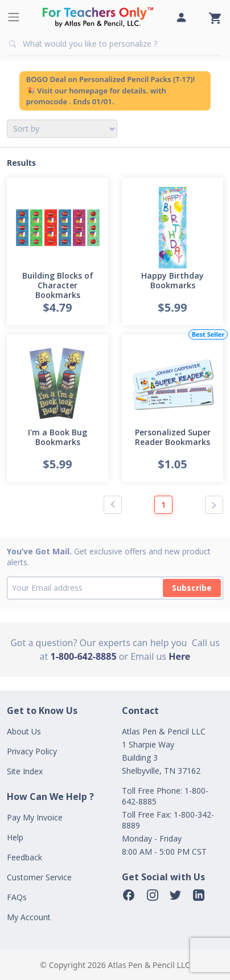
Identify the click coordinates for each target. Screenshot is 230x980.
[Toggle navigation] (14, 17)
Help (15, 837)
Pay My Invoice (35, 817)
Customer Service (39, 877)
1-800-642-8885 (84, 656)
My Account (29, 917)
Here (179, 656)
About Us (24, 731)
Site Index (25, 771)
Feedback (24, 857)
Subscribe (192, 588)
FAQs (17, 897)
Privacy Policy (32, 751)
